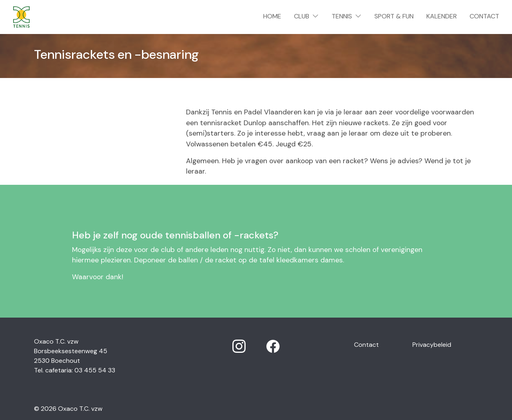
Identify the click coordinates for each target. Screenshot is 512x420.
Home (274, 16)
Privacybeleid (432, 345)
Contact (484, 16)
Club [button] (306, 16)
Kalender (442, 16)
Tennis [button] (347, 16)
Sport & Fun (394, 16)
